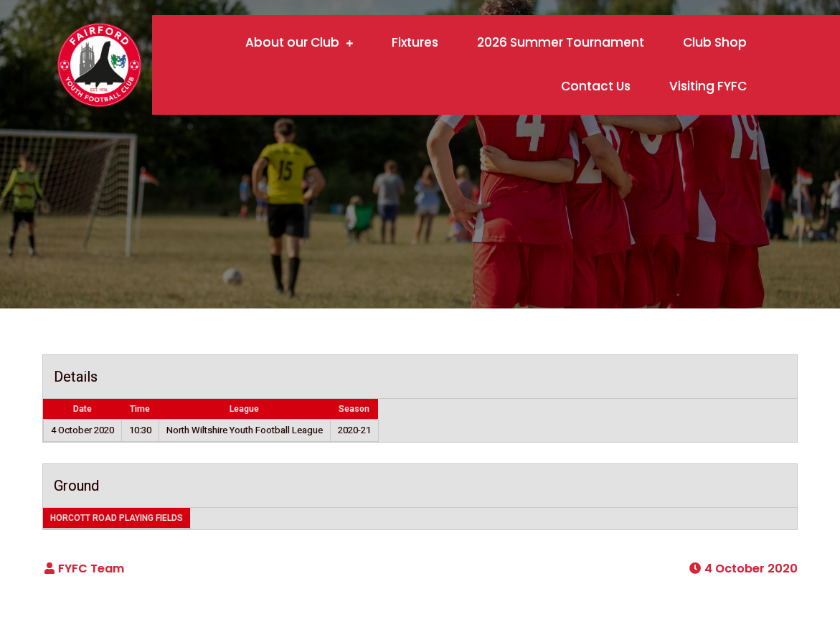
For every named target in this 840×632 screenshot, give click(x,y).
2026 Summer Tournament (561, 42)
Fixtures (415, 42)
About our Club (292, 42)
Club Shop (715, 42)
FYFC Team (91, 569)
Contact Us (596, 86)
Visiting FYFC (708, 86)
